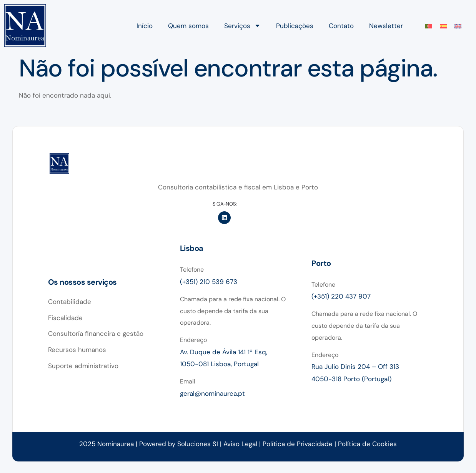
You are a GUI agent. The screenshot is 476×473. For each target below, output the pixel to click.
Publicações (295, 26)
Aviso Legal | (243, 444)
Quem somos (188, 26)
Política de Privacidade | (300, 444)
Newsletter (386, 26)
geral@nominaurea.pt (212, 393)
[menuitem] (429, 26)
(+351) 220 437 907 (341, 296)
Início (145, 26)
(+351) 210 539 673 (209, 282)
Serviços (242, 26)
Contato (341, 26)
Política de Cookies (367, 444)
